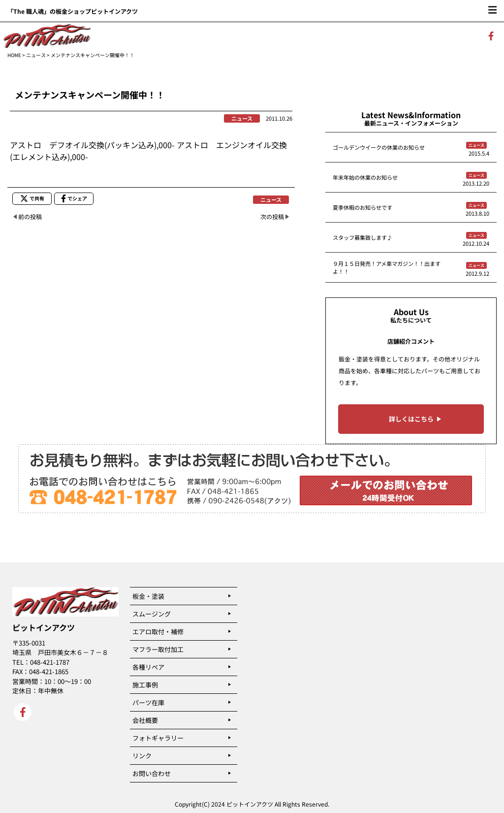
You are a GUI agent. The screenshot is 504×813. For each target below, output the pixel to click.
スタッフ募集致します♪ (362, 237)
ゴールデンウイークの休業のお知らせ (379, 147)
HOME (14, 55)
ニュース (36, 55)
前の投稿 (30, 216)
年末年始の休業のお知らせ (365, 177)
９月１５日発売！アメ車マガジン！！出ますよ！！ (387, 267)
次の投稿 (272, 216)
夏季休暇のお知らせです (362, 207)
